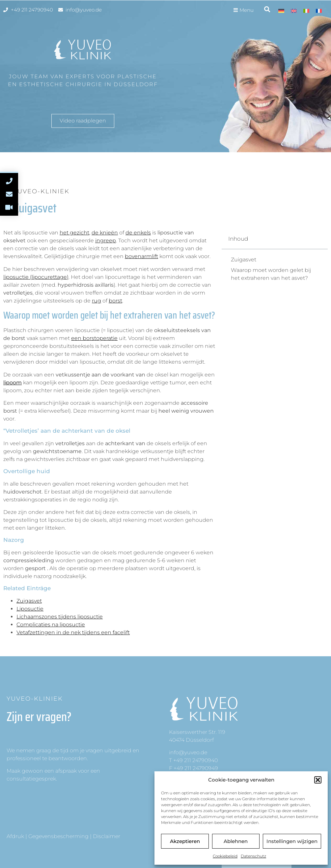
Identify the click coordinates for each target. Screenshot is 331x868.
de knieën (105, 233)
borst (115, 301)
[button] (318, 780)
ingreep (106, 241)
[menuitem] (281, 11)
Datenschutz (253, 856)
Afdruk (15, 836)
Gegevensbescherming (58, 836)
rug (97, 301)
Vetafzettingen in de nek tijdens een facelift (73, 632)
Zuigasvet (29, 601)
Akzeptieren (185, 841)
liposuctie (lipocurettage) (36, 277)
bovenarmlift (141, 256)
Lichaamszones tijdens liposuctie (60, 617)
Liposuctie (30, 609)
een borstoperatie (94, 338)
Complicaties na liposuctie (51, 625)
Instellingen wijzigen (292, 841)
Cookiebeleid (225, 856)
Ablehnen (236, 841)
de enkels (138, 233)
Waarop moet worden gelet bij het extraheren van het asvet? (271, 274)
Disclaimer (107, 836)
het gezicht (74, 233)
